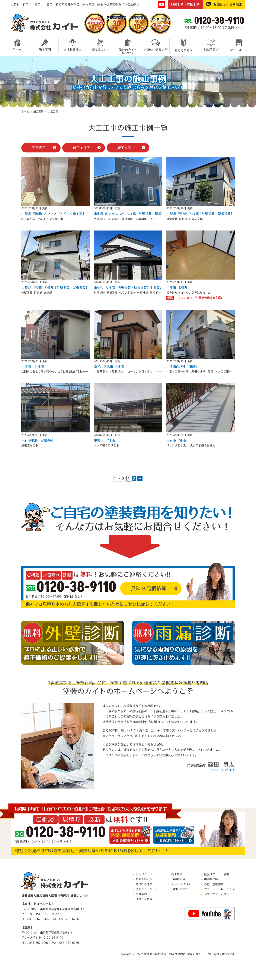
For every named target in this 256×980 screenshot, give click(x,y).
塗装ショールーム (147, 889)
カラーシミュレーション (219, 889)
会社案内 (141, 894)
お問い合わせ (180, 889)
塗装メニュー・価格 (217, 874)
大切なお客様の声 (156, 45)
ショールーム (239, 45)
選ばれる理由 (73, 45)
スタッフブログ (181, 884)
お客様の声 (178, 879)
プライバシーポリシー (218, 894)
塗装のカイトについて (128, 46)
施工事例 (45, 45)
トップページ (144, 874)
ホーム (17, 45)
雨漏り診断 (211, 879)
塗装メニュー (100, 45)
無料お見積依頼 (149, 588)
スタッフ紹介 (144, 899)
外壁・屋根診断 (214, 884)
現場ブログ (211, 45)
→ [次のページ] (140, 478)
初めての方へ (183, 46)
